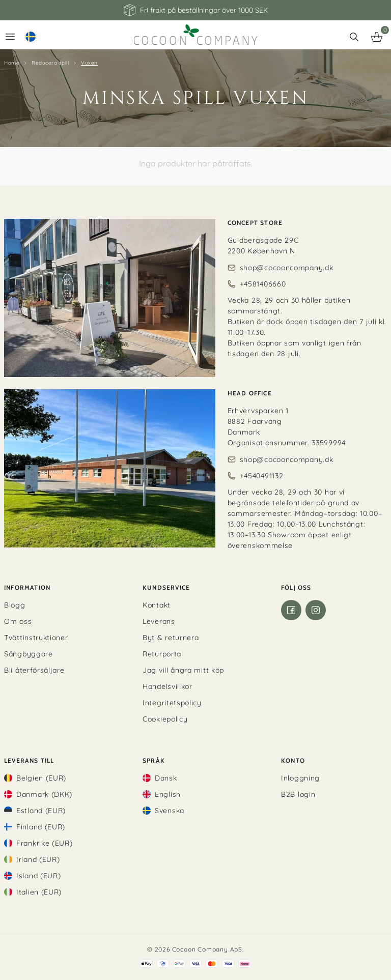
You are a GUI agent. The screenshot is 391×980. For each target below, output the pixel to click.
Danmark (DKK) (44, 794)
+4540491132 (262, 476)
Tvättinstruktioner (36, 638)
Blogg (15, 605)
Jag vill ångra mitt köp (183, 670)
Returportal (163, 654)
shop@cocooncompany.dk (287, 268)
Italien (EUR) (39, 892)
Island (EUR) (38, 876)
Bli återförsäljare (34, 670)
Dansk (166, 778)
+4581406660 (263, 284)
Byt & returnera (171, 638)
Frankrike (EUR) (45, 843)
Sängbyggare (29, 654)
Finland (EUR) (41, 827)
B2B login (298, 794)
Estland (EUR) (41, 811)
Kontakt (157, 605)
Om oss (18, 621)
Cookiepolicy (165, 719)
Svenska (170, 811)
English (168, 794)
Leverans (159, 621)
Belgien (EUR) (41, 778)
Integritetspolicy (172, 703)
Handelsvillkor (167, 686)
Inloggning (300, 778)
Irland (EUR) (38, 859)
